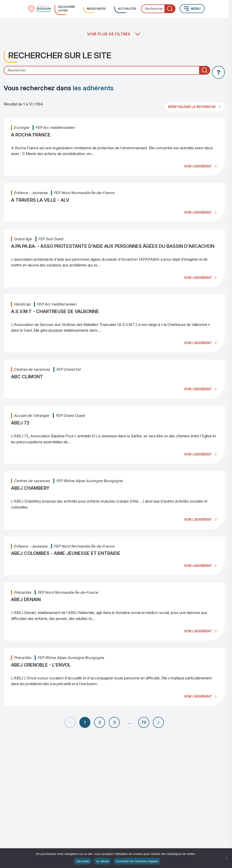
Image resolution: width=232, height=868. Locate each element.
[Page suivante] (158, 722)
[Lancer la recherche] (170, 9)
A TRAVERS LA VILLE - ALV (40, 200)
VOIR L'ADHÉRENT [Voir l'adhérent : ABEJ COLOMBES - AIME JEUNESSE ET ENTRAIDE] (198, 566)
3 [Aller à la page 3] (114, 722)
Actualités (127, 9)
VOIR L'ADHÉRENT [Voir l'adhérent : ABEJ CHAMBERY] (198, 519)
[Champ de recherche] (107, 70)
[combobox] (158, 9)
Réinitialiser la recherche (192, 107)
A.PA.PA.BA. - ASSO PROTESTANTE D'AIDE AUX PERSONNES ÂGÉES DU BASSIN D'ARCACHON (113, 246)
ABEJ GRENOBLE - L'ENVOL (41, 665)
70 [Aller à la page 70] (144, 722)
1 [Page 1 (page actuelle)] (85, 722)
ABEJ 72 (20, 423)
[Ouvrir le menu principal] (192, 9)
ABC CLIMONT (27, 377)
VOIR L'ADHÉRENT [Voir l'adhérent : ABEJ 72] (198, 454)
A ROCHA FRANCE (31, 135)
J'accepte (83, 861)
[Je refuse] (226, 858)
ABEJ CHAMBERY (30, 488)
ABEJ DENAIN (26, 599)
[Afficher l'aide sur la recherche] (218, 72)
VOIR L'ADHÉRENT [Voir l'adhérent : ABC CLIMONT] (198, 389)
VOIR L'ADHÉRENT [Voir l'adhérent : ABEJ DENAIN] (198, 631)
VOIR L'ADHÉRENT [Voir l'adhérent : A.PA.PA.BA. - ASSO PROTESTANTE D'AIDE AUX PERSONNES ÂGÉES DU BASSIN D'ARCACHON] (198, 278)
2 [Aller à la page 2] (100, 722)
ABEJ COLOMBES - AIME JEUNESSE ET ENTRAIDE (66, 553)
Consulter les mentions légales (137, 861)
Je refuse (103, 861)
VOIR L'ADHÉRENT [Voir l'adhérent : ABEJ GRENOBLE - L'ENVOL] (198, 696)
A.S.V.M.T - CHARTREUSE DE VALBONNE (55, 311)
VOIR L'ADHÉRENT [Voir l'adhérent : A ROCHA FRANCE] (198, 166)
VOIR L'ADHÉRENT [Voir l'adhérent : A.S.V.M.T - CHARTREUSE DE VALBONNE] (198, 343)
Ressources (96, 9)
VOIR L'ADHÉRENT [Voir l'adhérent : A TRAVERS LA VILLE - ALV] (198, 212)
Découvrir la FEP (66, 9)
